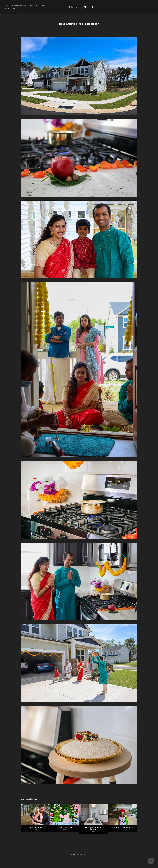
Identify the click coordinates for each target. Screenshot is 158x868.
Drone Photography (19, 5)
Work (7, 5)
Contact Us (33, 5)
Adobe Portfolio (83, 854)
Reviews (43, 5)
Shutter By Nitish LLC (83, 7)
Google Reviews (11, 8)
